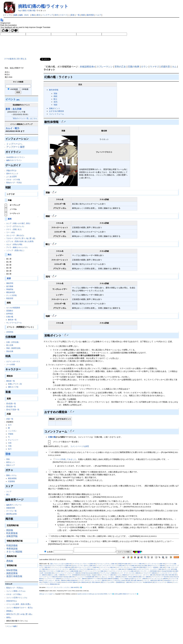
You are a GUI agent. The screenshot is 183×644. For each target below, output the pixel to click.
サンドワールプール (14, 323)
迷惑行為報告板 (14, 576)
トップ (8, 15)
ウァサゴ (154, 67)
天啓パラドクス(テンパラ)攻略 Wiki (53, 571)
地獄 (55, 105)
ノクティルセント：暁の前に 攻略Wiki (55, 580)
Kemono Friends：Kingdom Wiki (90, 575)
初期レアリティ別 (15, 384)
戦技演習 (10, 298)
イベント (11, 99)
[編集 (18, 100)
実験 (55, 94)
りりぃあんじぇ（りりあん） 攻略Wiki (109, 577)
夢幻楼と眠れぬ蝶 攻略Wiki (134, 580)
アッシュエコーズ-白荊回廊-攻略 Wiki (86, 577)
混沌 (55, 102)
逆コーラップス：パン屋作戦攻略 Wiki (148, 571)
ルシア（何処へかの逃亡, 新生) (18, 223)
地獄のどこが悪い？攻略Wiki (56, 575)
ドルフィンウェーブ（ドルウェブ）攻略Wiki (68, 573)
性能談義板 (12, 545)
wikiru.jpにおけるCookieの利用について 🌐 (101, 594)
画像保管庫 (11, 508)
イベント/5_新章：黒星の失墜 (18, 604)
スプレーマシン (105, 67)
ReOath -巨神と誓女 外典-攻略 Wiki (166, 575)
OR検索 (24, 89)
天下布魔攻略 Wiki (130, 569)
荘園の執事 (134, 67)
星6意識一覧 (11, 404)
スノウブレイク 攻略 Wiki (108, 575)
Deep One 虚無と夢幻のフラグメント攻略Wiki (151, 566)
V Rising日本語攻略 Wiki (168, 571)
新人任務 (10, 345)
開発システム (11, 475)
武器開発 (11, 481)
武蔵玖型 (165, 67)
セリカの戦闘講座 (13, 308)
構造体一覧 (11, 381)
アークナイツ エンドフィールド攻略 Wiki (94, 571)
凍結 (33, 15)
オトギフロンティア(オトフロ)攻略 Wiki (84, 564)
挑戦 (24, 11)
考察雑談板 (12, 549)
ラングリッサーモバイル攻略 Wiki (155, 564)
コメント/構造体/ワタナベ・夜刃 (20, 608)
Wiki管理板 (12, 570)
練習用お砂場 (11, 514)
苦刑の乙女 (120, 67)
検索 (83, 15)
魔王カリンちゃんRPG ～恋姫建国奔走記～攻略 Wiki (116, 582)
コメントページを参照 (80, 446)
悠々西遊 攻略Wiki (95, 582)
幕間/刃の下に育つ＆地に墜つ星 (19, 614)
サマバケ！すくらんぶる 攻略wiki (158, 579)
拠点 (10, 255)
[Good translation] (5, 30)
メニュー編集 (12, 626)
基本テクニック (12, 174)
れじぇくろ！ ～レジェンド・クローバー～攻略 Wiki (109, 569)
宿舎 (8, 454)
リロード (63, 15)
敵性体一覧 (12, 320)
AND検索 (13, 89)
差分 (38, 15)
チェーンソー (13, 440)
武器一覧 (10, 419)
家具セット (11, 462)
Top (20, 11)
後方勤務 (10, 286)
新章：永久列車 (14, 109)
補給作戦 (10, 283)
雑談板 (10, 530)
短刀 (10, 449)
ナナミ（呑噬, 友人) (14, 229)
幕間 (10, 219)
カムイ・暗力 (12, 128)
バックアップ (47, 15)
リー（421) (11, 232)
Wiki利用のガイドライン (16, 157)
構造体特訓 (11, 292)
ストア (9, 492)
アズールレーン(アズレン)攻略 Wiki (107, 564)
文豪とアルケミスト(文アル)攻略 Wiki (61, 564)
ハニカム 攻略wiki (122, 575)
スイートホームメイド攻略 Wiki (48, 577)
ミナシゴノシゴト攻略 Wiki (108, 567)
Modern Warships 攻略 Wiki (67, 577)
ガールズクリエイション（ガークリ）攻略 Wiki (142, 575)
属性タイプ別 (13, 387)
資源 (9, 278)
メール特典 (11, 364)
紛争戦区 (10, 314)
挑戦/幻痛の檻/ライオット (43, 6)
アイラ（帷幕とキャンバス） (17, 247)
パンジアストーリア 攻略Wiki (53, 579)
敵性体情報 (54, 90)
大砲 (10, 446)
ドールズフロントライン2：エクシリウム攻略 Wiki (122, 571)
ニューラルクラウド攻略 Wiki (84, 569)
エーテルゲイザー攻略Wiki (149, 573)
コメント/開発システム (16, 591)
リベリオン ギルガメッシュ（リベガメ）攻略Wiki (93, 580)
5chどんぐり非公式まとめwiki (116, 580)
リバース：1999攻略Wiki (73, 575)
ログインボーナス (13, 361)
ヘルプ (98, 15)
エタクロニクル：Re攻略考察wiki (142, 582)
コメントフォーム (56, 114)
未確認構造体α (87, 67)
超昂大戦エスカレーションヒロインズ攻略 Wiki (85, 567)
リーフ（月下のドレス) (15, 226)
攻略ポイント (55, 108)
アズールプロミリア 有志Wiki (160, 577)
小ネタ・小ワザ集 (13, 180)
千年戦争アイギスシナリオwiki (51, 582)
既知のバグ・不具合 (14, 183)
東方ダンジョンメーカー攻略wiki (162, 582)
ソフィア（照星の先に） (16, 250)
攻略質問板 (12, 536)
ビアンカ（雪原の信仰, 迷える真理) (20, 241)
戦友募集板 (12, 533)
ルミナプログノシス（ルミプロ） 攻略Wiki (74, 579)
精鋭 (55, 96)
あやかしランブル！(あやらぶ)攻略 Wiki (84, 566)
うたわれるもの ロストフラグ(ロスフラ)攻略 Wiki (57, 566)
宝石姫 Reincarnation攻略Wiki (90, 573)
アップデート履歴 (15, 147)
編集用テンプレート (14, 505)
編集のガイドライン (14, 160)
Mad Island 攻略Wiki (107, 579)
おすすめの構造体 (56, 111)
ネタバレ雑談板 (14, 552)
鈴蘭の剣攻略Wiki (72, 580)
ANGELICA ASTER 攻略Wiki (69, 582)
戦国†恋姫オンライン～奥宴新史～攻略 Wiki (152, 567)
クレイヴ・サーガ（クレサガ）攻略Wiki (129, 573)
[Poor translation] (14, 30)
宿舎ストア (11, 465)
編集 (16, 15)
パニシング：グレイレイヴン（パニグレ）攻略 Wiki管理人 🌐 (64, 587)
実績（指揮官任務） (14, 348)
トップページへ (14, 144)
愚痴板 (10, 561)
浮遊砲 (11, 434)
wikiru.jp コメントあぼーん (47, 594)
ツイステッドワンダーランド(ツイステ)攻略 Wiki (110, 566)
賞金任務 (10, 351)
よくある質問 (11, 177)
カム (174, 67)
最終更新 (90, 15)
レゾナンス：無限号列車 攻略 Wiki (153, 580)
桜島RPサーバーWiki (94, 579)
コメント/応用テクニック (17, 598)
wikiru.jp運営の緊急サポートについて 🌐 (126, 594)
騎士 (55, 99)
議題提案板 (12, 573)
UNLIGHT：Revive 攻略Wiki (130, 577)
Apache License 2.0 (83, 594)
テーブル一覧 (11, 511)
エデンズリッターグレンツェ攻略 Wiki (128, 567)
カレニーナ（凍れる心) (15, 235)
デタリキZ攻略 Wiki (131, 566)
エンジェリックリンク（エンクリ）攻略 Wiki (62, 569)
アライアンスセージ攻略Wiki (108, 573)
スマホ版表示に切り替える (15, 59)
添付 (56, 15)
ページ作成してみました (66, 459)
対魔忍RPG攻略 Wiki (124, 564)
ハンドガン (12, 431)
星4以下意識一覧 (13, 410)
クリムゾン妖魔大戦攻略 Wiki (73, 571)
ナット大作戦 (11, 295)
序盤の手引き (11, 171)
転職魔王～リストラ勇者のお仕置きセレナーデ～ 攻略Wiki (131, 579)
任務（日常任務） (13, 342)
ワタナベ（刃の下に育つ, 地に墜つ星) (21, 238)
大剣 (10, 443)
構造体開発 (12, 478)
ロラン (145, 67)
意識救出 (10, 311)
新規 (73, 15)
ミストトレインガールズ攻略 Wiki (61, 567)
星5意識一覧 (11, 407)
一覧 (78, 15)
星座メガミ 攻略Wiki (145, 577)
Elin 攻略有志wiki (84, 582)
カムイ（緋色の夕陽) (14, 244)
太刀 (10, 425)
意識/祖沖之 (12, 601)
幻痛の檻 (31, 11)
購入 (8, 495)
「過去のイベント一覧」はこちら (24, 118)
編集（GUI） (25, 15)
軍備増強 (10, 289)
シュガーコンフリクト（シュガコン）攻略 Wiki (150, 569)
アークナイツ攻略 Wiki (138, 564)
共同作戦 (10, 332)
